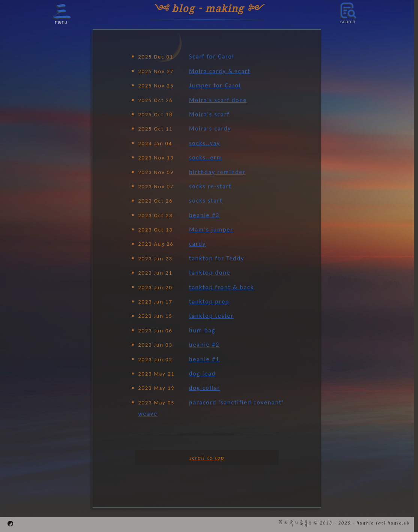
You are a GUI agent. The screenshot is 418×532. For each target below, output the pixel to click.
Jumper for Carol (215, 85)
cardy (198, 244)
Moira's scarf (209, 114)
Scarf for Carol (212, 56)
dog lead (202, 373)
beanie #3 (204, 215)
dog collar (205, 388)
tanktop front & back (222, 287)
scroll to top (207, 458)
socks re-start (210, 186)
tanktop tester (211, 316)
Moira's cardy (210, 128)
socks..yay (205, 143)
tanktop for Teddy (217, 258)
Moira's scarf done (218, 100)
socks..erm (206, 157)
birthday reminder (217, 172)
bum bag (202, 330)
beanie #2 (204, 345)
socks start (206, 201)
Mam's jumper (211, 229)
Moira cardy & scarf (220, 71)
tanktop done (210, 273)
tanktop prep (209, 301)
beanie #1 (204, 359)
